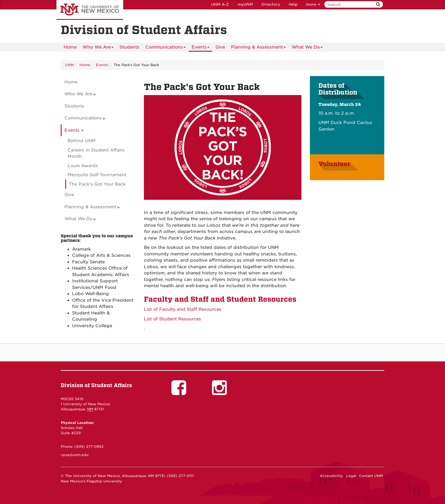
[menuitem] (70, 47)
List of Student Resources (173, 319)
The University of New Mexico (90, 10)
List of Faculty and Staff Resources (183, 309)
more (313, 4)
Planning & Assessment (258, 48)
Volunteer (335, 164)
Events (201, 48)
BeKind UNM (82, 141)
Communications (165, 48)
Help (293, 4)
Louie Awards (83, 166)
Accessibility (331, 476)
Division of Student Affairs (96, 385)
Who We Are (98, 48)
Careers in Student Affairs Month (96, 153)
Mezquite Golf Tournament (97, 175)
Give (220, 47)
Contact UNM (371, 476)
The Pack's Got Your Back (97, 184)
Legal (351, 476)
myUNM (245, 4)
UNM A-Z (220, 4)
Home (70, 47)
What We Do (307, 48)
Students (129, 47)
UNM (69, 65)
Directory (271, 4)
